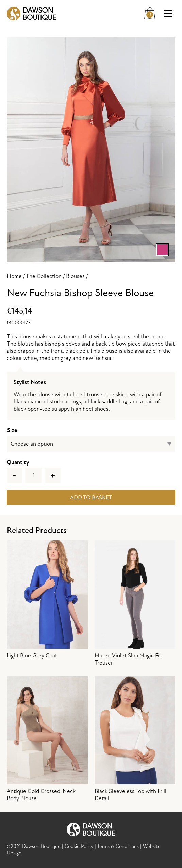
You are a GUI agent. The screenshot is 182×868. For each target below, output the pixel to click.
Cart (151, 12)
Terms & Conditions (118, 846)
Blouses (75, 276)
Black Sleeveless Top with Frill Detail (135, 739)
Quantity (18, 462)
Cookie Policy (79, 846)
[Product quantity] (34, 475)
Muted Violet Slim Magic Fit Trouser (135, 603)
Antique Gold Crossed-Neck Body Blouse (47, 739)
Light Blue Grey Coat (47, 600)
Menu (170, 14)
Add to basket (91, 497)
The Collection (44, 276)
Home (14, 276)
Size (12, 430)
